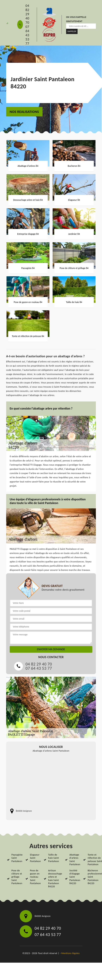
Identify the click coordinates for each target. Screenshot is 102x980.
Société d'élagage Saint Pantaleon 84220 (75, 877)
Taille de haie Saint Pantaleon (54, 858)
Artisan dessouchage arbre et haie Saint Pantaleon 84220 (55, 878)
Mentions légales (71, 953)
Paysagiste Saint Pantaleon (17, 858)
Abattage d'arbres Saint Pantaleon (75, 860)
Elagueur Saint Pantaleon (35, 858)
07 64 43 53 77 (27, 35)
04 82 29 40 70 (27, 14)
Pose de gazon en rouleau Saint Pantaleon (35, 877)
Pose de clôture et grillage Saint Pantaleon (17, 877)
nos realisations (24, 112)
